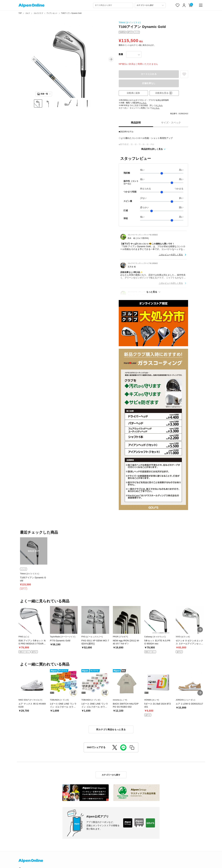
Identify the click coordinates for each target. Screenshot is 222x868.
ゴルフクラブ (38, 13)
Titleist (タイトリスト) (130, 22)
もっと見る (152, 292)
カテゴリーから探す (111, 775)
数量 (121, 54)
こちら (144, 103)
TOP (20, 13)
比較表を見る (164, 93)
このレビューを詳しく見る (171, 255)
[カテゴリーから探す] (150, 5)
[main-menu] (201, 5)
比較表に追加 (133, 93)
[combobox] (113, 5)
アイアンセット (52, 13)
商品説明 (136, 123)
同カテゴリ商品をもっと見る (111, 729)
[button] (34, 59)
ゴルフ (28, 13)
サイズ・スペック (171, 123)
